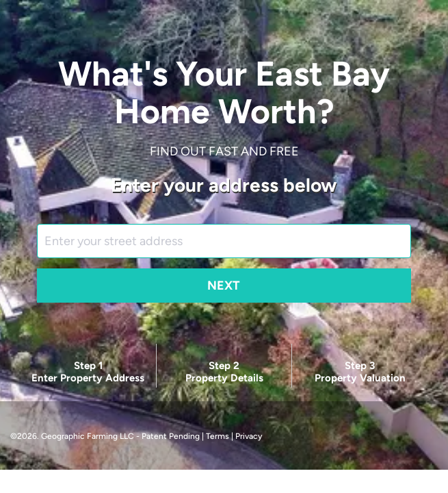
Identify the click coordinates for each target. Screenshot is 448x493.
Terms (218, 436)
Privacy (249, 436)
